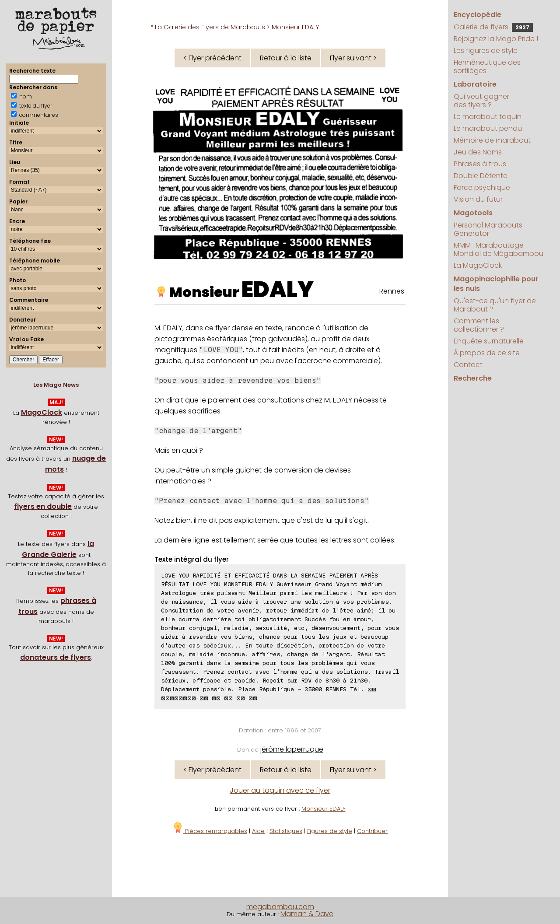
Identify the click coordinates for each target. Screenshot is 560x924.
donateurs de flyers (56, 657)
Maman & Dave (307, 914)
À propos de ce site (487, 353)
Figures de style (330, 831)
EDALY (278, 290)
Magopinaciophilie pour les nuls (496, 284)
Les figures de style (486, 51)
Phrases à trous (480, 164)
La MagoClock (478, 265)
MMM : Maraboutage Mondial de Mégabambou (499, 249)
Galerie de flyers (493, 27)
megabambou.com (280, 907)
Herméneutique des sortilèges (487, 66)
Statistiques (286, 831)
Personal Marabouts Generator (488, 229)
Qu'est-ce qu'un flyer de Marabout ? (495, 305)
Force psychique (482, 187)
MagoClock (42, 412)
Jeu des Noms (478, 152)
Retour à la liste (286, 58)
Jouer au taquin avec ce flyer (280, 790)
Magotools (473, 213)
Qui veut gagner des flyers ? (481, 101)
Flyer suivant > (353, 58)
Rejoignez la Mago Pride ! (496, 39)
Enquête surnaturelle (489, 341)
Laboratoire (475, 84)
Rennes (392, 291)
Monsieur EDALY (324, 809)
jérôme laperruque (292, 749)
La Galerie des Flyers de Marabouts (210, 27)
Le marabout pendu (488, 128)
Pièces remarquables (210, 831)
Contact (468, 365)
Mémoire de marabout (492, 140)
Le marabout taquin (488, 117)
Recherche (473, 378)
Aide (258, 831)
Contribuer (372, 831)
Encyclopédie (478, 15)
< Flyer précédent (212, 58)
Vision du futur (478, 199)
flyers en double (43, 506)
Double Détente (481, 176)
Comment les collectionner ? (479, 325)
